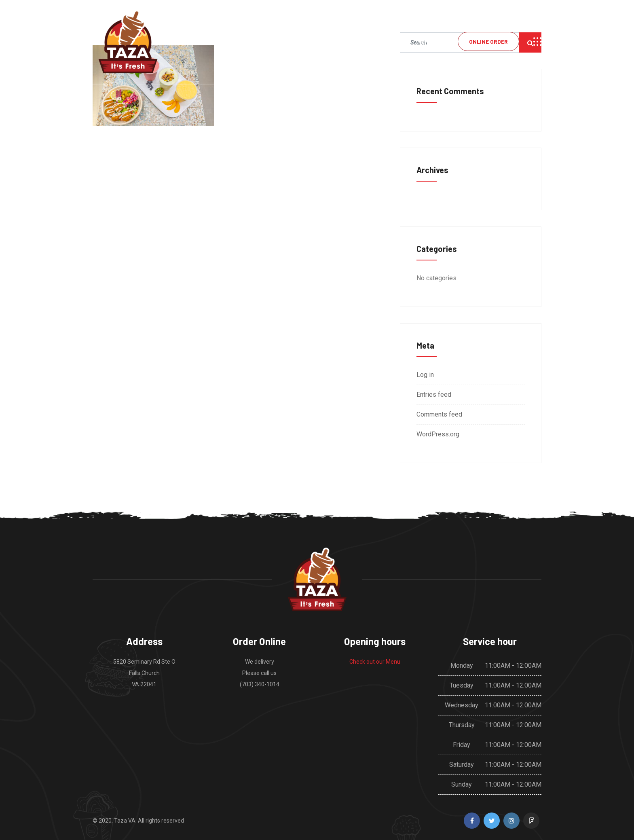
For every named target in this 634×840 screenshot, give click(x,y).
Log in (425, 375)
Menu (425, 41)
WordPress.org (438, 434)
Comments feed (439, 414)
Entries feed (434, 395)
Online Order (488, 41)
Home (395, 41)
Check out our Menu (375, 662)
